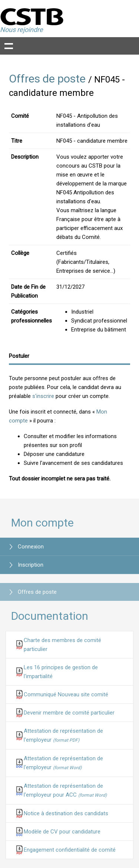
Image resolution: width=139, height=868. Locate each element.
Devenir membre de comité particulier (69, 713)
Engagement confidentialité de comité (70, 850)
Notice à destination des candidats (66, 813)
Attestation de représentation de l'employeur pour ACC (65, 790)
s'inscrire (43, 396)
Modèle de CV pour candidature (62, 832)
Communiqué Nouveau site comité (66, 694)
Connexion (31, 547)
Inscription (31, 565)
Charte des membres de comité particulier (62, 645)
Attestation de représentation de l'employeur (63, 735)
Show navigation (9, 46)
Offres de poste (47, 79)
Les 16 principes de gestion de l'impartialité (61, 672)
